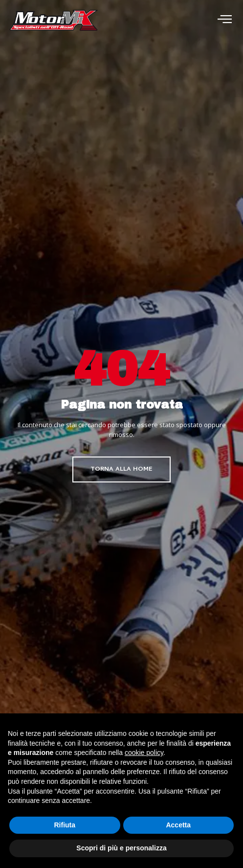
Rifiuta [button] (65, 825)
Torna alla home (121, 469)
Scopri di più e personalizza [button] (121, 848)
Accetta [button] (178, 825)
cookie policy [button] (144, 753)
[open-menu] (225, 20)
